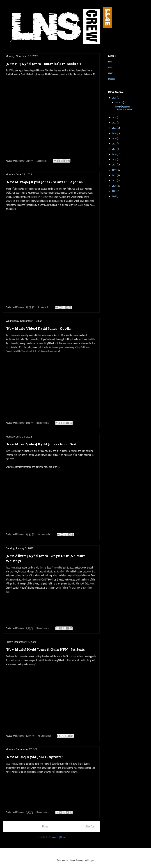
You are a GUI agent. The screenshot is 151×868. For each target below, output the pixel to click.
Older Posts (91, 827)
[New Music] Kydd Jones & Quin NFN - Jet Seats (45, 649)
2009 (115, 191)
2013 (115, 170)
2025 (115, 98)
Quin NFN (42, 660)
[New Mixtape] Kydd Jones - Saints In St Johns (44, 182)
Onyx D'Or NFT (42, 580)
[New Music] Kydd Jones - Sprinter (34, 757)
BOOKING (111, 80)
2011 (115, 181)
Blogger (91, 861)
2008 (115, 196)
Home (45, 827)
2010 (115, 186)
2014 (115, 165)
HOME (110, 62)
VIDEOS (111, 74)
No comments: (43, 423)
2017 (115, 149)
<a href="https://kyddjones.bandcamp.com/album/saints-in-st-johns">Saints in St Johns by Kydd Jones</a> (51, 226)
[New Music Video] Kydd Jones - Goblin (39, 328)
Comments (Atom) (57, 837)
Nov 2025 (119, 103)
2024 (115, 118)
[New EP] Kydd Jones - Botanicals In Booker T (44, 63)
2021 (115, 128)
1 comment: (42, 161)
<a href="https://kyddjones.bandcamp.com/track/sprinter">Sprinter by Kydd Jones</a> (51, 793)
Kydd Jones (11, 335)
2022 (115, 123)
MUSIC (110, 68)
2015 (115, 160)
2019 (115, 139)
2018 (115, 144)
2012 (115, 175)
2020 (115, 133)
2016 (115, 154)
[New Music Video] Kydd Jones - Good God (41, 444)
